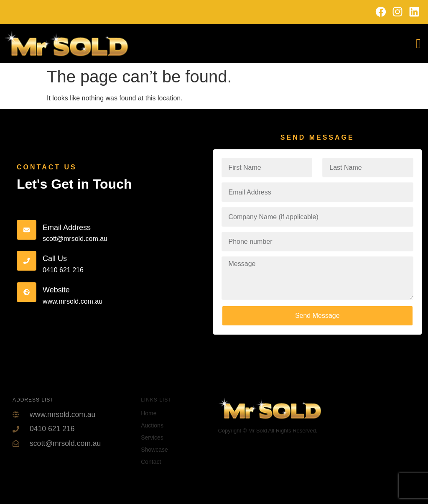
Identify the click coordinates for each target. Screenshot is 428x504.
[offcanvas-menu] (418, 44)
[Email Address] (27, 230)
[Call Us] (27, 261)
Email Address (67, 228)
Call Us (55, 258)
